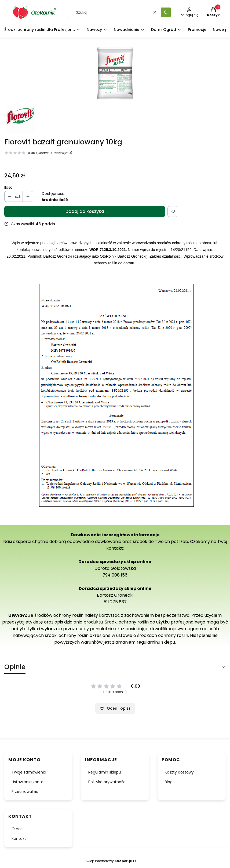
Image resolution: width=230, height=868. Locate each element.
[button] (166, 12)
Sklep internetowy (109, 861)
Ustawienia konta (28, 782)
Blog (169, 782)
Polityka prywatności (107, 782)
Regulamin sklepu (105, 772)
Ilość (8, 187)
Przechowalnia (25, 792)
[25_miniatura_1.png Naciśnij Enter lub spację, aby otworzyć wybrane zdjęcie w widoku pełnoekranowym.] (115, 74)
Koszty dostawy (179, 772)
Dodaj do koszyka (85, 211)
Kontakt (19, 838)
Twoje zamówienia (29, 772)
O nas (17, 829)
